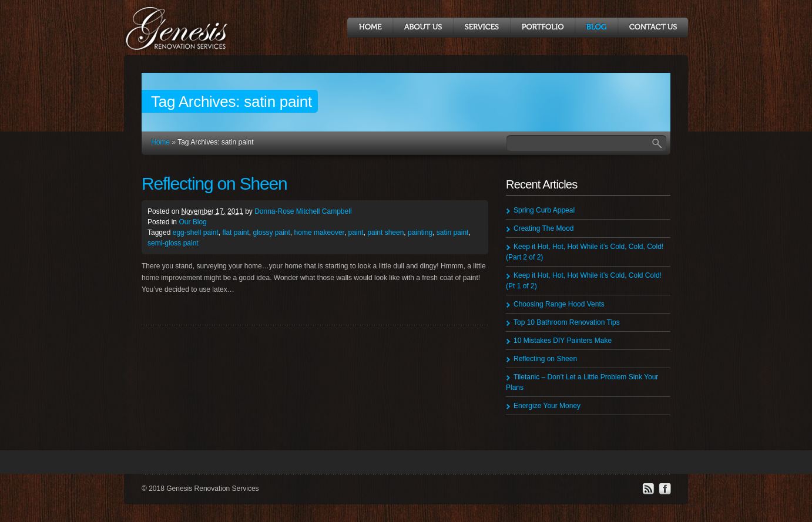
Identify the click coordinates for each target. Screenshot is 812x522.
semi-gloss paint (173, 243)
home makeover (319, 233)
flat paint (235, 233)
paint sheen (385, 233)
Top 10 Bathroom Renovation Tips (567, 322)
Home (160, 142)
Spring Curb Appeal (544, 210)
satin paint (453, 233)
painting (420, 233)
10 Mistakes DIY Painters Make (563, 341)
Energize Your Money (547, 406)
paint (356, 233)
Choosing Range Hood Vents (559, 304)
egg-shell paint (196, 233)
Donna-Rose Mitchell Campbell (303, 211)
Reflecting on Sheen (214, 183)
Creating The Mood (544, 228)
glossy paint (271, 233)
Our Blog (192, 222)
